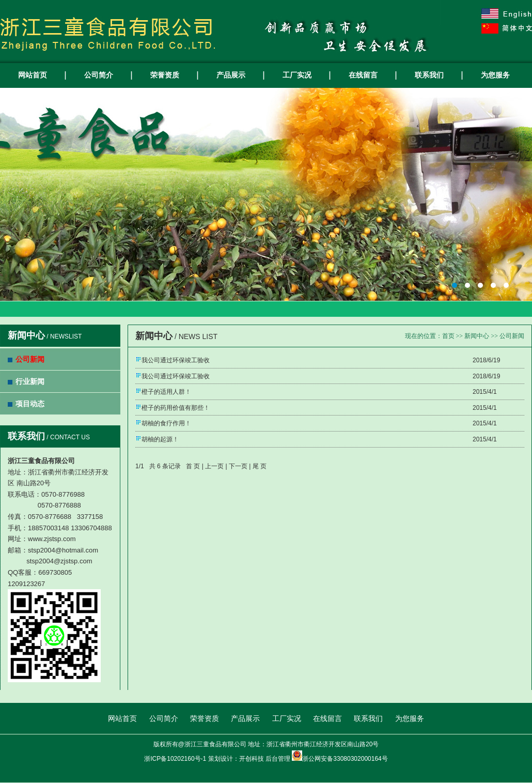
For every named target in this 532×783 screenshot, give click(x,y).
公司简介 (99, 75)
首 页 (193, 466)
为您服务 (495, 75)
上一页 (214, 466)
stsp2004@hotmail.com (63, 550)
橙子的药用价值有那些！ (176, 408)
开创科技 (252, 759)
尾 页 (260, 466)
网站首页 (33, 75)
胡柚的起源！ (160, 439)
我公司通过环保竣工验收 (176, 360)
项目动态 (30, 404)
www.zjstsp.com (52, 539)
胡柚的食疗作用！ (166, 423)
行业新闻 (30, 381)
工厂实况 (297, 75)
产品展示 (231, 75)
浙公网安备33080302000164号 (345, 759)
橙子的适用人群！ (166, 392)
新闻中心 (477, 336)
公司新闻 (30, 359)
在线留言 (363, 75)
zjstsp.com (76, 561)
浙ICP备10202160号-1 (175, 759)
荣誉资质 (165, 75)
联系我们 (429, 75)
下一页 (238, 466)
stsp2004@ (43, 561)
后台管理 (278, 759)
